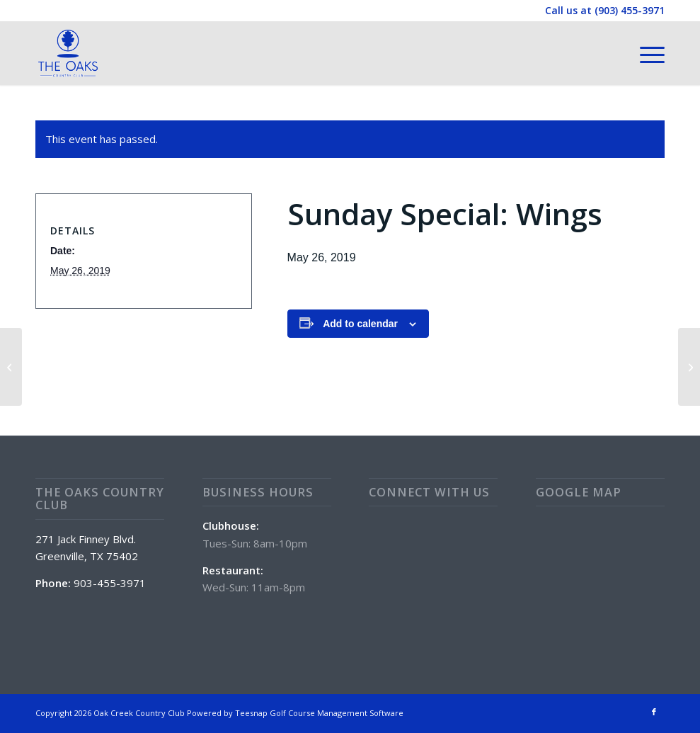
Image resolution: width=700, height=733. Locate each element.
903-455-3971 (110, 583)
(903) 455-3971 (630, 10)
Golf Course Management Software (337, 713)
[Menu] (645, 53)
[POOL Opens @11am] (689, 367)
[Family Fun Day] (11, 367)
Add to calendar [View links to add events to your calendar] (360, 324)
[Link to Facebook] (654, 712)
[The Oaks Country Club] (68, 53)
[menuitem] (645, 53)
